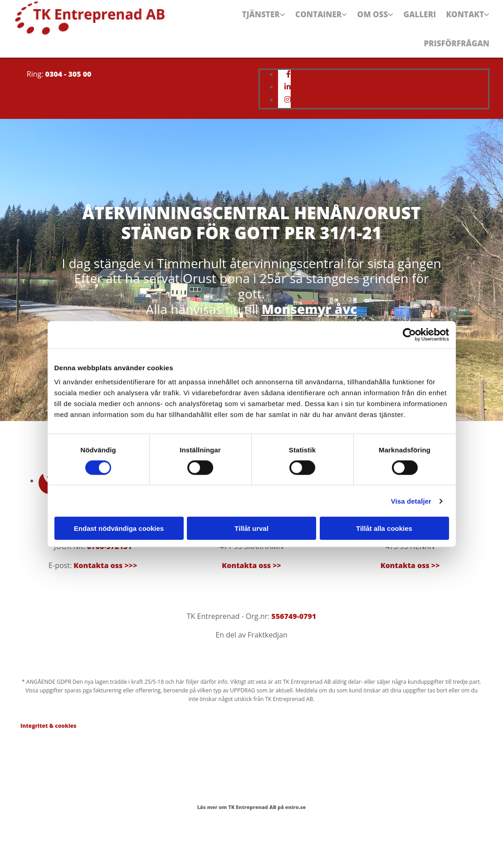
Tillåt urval (251, 528)
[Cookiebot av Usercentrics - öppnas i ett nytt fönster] (409, 334)
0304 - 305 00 (68, 97)
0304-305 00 (113, 551)
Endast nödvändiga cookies (119, 528)
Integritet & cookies (48, 749)
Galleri (420, 20)
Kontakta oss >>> (105, 588)
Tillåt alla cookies (384, 528)
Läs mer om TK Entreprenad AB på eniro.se (252, 831)
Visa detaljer (411, 501)
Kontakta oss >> (251, 588)
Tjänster (259, 20)
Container (317, 20)
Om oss (372, 20)
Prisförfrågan (459, 60)
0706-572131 (110, 570)
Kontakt (466, 20)
